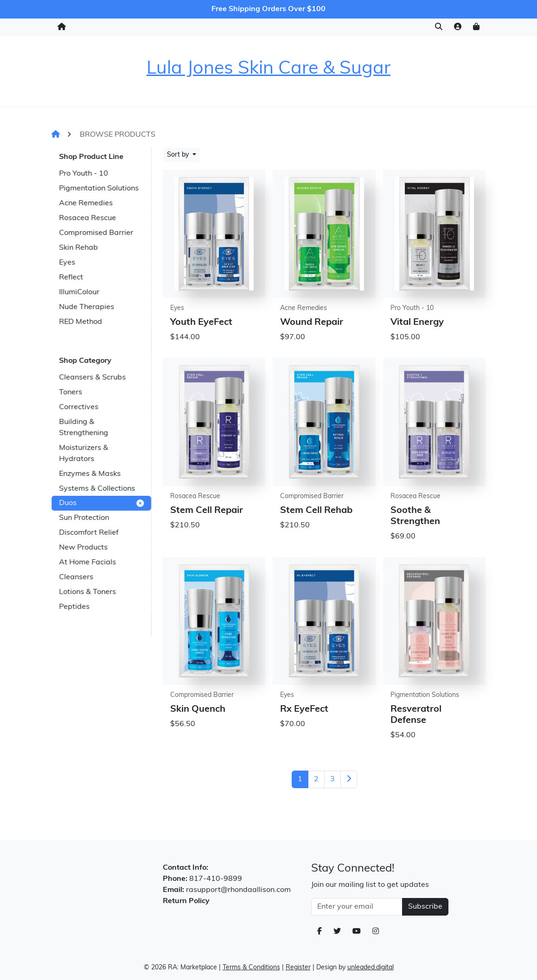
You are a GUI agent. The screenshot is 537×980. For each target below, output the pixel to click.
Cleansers (76, 577)
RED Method (80, 322)
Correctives (79, 407)
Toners (70, 392)
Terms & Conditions (251, 968)
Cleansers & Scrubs (92, 378)
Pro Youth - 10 (83, 174)
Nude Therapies (86, 307)
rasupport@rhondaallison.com (238, 890)
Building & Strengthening (83, 428)
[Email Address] (357, 907)
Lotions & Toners (87, 592)
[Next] (349, 779)
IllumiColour (79, 292)
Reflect (71, 278)
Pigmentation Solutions (99, 189)
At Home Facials (87, 563)
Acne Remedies (86, 203)
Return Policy (186, 901)
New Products (83, 548)
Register (298, 968)
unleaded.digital (371, 968)
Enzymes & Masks (90, 474)
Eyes (67, 263)
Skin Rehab (78, 248)
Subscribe (425, 907)
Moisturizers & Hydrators (83, 454)
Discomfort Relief (89, 533)
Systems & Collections (97, 489)
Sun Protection (84, 518)
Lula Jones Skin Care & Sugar (268, 69)
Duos (101, 503)
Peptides (74, 607)
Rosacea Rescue (87, 218)
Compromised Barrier (96, 233)
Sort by (179, 155)
